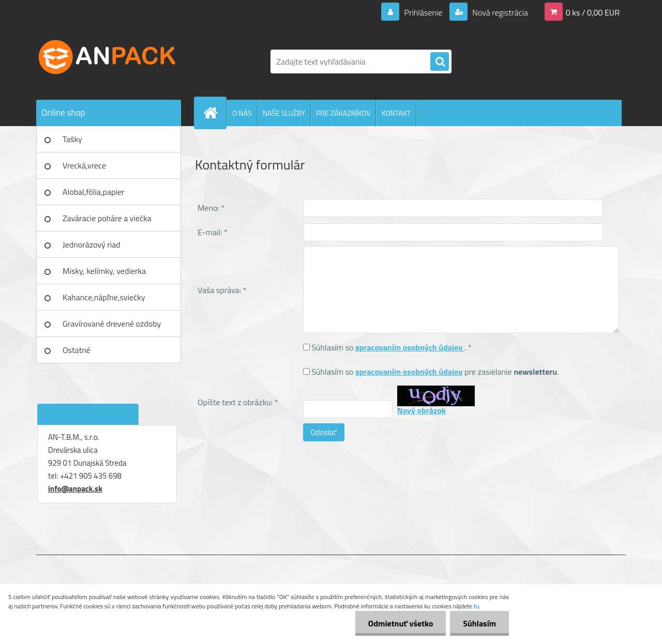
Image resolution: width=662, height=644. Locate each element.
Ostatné (77, 350)
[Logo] (107, 62)
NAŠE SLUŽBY (284, 113)
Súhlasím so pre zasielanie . (435, 372)
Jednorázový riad (92, 244)
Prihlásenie (423, 12)
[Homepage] (215, 113)
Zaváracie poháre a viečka (107, 218)
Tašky (72, 139)
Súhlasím (479, 623)
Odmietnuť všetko (400, 623)
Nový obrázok (422, 410)
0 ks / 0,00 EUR (593, 12)
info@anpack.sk (75, 489)
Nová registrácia (499, 12)
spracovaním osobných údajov (410, 347)
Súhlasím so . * (392, 347)
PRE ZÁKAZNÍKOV (343, 113)
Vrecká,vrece (84, 165)
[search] (440, 62)
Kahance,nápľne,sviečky (104, 297)
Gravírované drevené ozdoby (112, 324)
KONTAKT (396, 113)
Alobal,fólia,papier (94, 192)
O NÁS (242, 113)
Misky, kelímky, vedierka (104, 271)
